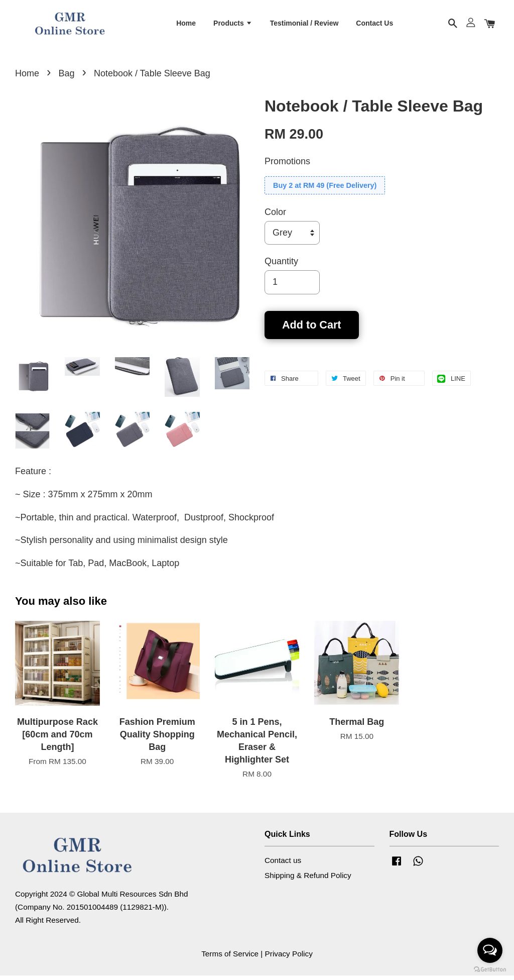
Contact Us (374, 25)
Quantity (281, 266)
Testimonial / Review (304, 25)
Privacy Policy (289, 958)
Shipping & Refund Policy (308, 879)
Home (186, 25)
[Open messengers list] (490, 950)
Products (233, 25)
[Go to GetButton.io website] (490, 970)
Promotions (287, 166)
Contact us (283, 865)
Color (275, 216)
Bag (66, 78)
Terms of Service (230, 958)
